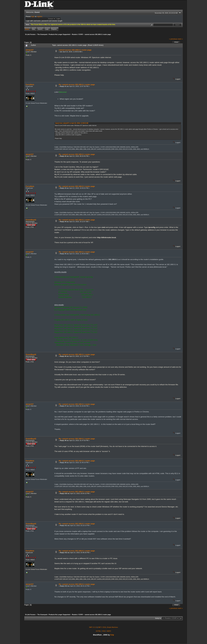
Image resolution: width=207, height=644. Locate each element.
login (33, 17)
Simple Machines (112, 627)
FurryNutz (30, 85)
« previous (173, 39)
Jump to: (158, 618)
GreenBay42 (31, 220)
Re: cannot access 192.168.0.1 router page (77, 85)
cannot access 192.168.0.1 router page (75, 50)
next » (180, 39)
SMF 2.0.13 (93, 627)
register (39, 17)
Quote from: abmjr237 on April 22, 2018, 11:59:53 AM (72, 123)
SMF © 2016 (102, 627)
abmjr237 (30, 50)
